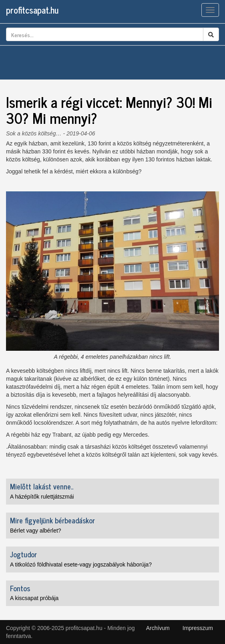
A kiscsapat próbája (34, 598)
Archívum (158, 628)
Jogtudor (23, 554)
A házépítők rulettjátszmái (42, 497)
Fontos (20, 588)
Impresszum (198, 628)
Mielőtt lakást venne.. (42, 486)
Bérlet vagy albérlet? (36, 531)
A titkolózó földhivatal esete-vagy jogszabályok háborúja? (81, 564)
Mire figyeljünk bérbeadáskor (52, 520)
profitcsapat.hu (32, 10)
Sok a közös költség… (34, 133)
